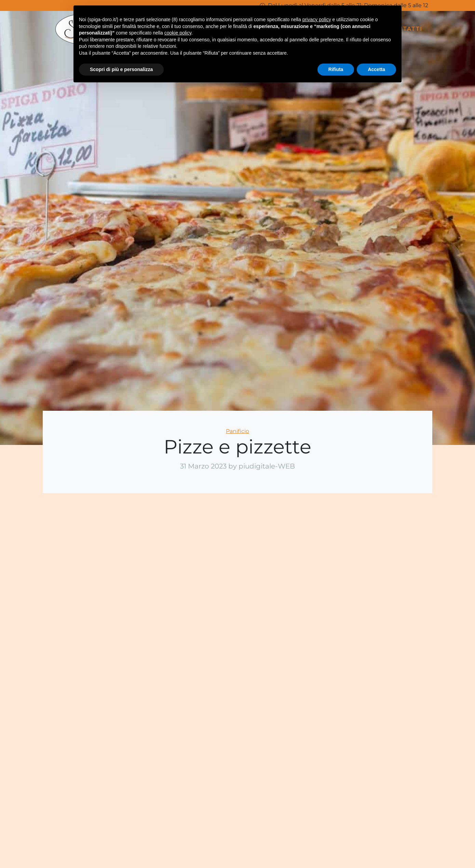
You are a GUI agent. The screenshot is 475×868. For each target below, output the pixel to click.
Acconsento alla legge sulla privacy (392, 774)
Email (349, 682)
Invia (388, 791)
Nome (350, 653)
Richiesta (388, 711)
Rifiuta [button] (336, 69)
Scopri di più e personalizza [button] (121, 69)
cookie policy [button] (178, 33)
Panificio (237, 431)
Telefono (426, 682)
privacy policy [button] (317, 19)
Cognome (426, 653)
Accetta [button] (376, 69)
